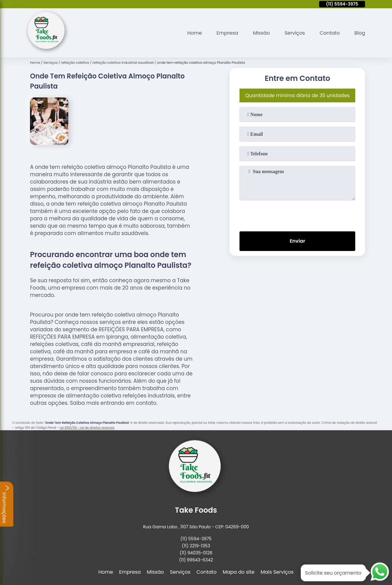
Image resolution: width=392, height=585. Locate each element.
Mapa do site (239, 572)
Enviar (297, 241)
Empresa (227, 33)
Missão (261, 33)
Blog (360, 33)
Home (194, 33)
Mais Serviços (277, 572)
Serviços (295, 33)
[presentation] (297, 215)
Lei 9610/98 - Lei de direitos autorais (87, 428)
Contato (330, 33)
